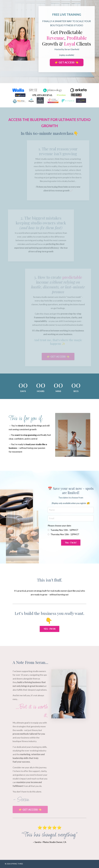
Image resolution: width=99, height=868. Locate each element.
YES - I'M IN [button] (49, 629)
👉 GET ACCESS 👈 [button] (67, 62)
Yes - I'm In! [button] (71, 543)
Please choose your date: (60, 526)
